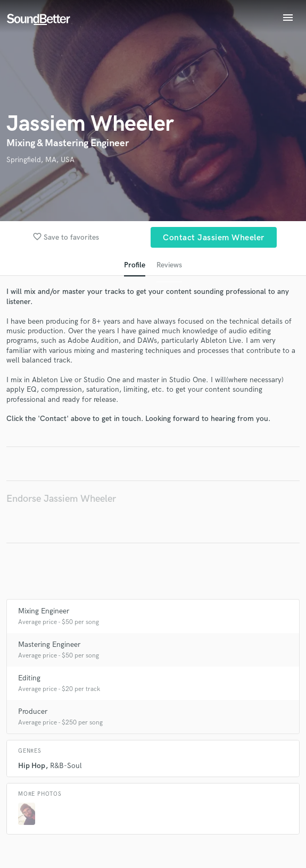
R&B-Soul (66, 766)
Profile (135, 265)
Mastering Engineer (49, 644)
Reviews (169, 265)
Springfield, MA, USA (40, 160)
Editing (29, 678)
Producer (33, 711)
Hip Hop (32, 766)
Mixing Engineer (44, 611)
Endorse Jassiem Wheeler (61, 499)
